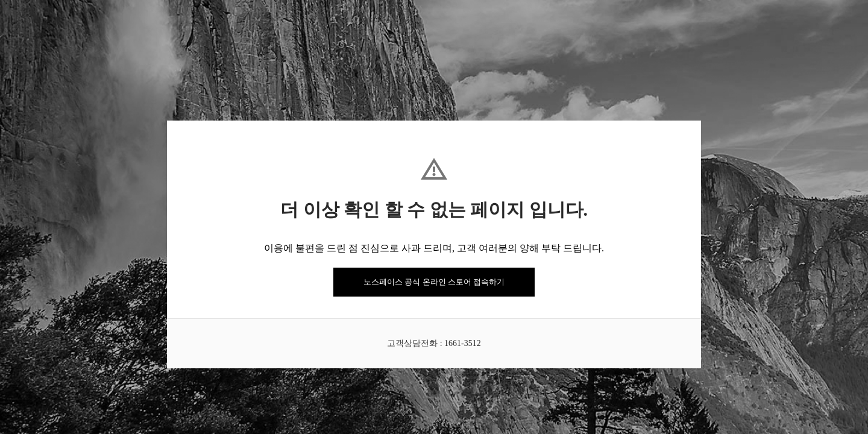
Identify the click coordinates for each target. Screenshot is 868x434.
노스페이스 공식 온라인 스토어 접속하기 (434, 282)
